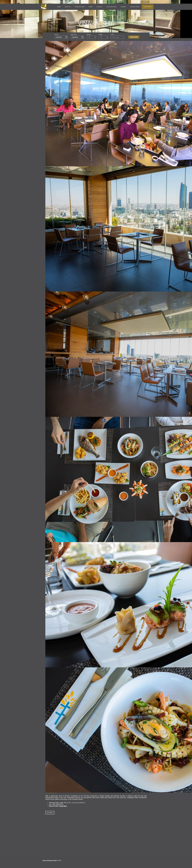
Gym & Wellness (111, 7)
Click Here (63, 806)
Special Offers (135, 7)
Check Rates (148, 7)
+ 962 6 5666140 (48, 2)
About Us (68, 7)
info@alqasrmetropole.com (63, 2)
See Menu (50, 813)
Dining (91, 7)
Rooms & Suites (80, 7)
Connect (123, 7)
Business (100, 7)
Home (59, 7)
